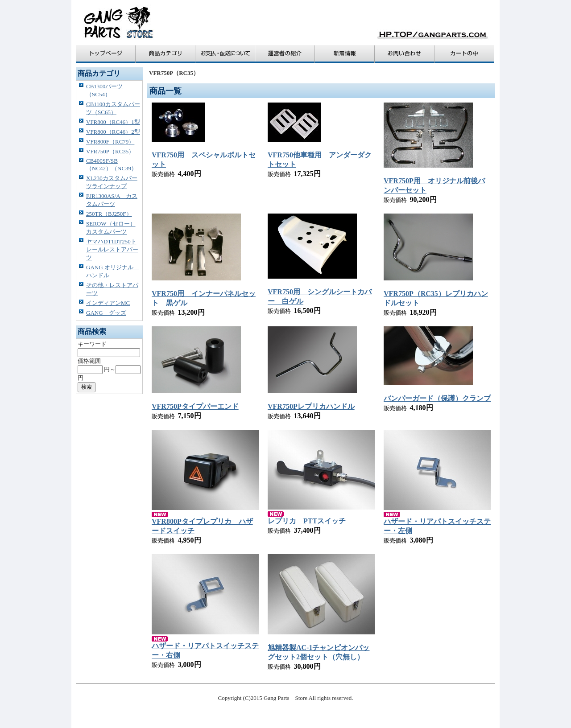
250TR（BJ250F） (109, 214)
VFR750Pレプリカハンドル (311, 406)
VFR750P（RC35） (110, 151)
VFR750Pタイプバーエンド (195, 406)
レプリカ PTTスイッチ (307, 521)
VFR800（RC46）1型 (113, 122)
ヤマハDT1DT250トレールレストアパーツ (112, 249)
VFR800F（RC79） (110, 142)
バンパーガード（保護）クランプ (437, 398)
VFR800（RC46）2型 (113, 132)
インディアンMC (108, 303)
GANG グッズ (106, 313)
